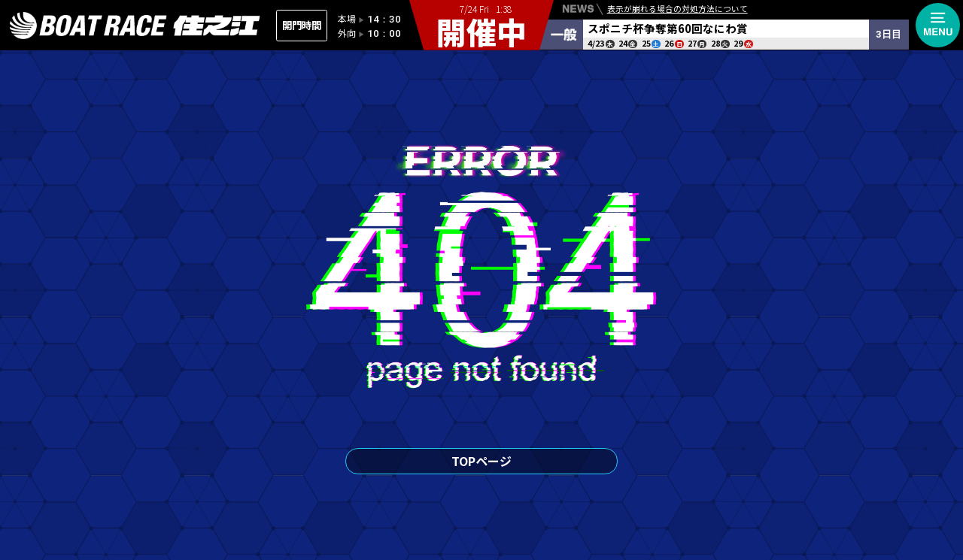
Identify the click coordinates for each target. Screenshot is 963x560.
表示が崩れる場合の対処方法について (677, 11)
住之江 (135, 26)
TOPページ (481, 461)
